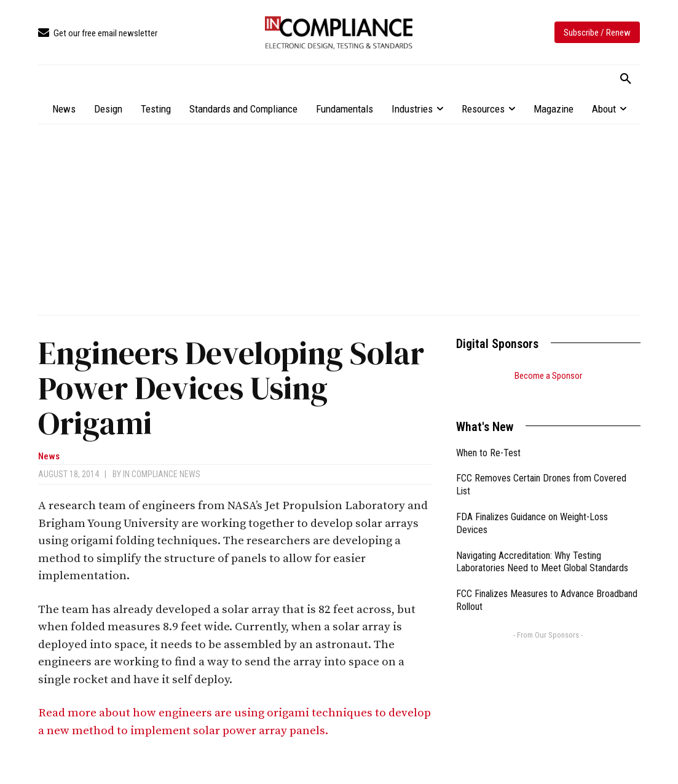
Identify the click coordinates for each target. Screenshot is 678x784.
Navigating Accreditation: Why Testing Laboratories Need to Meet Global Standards (542, 547)
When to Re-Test (488, 438)
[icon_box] (98, 34)
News (49, 457)
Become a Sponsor (548, 376)
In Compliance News (162, 474)
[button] (626, 79)
